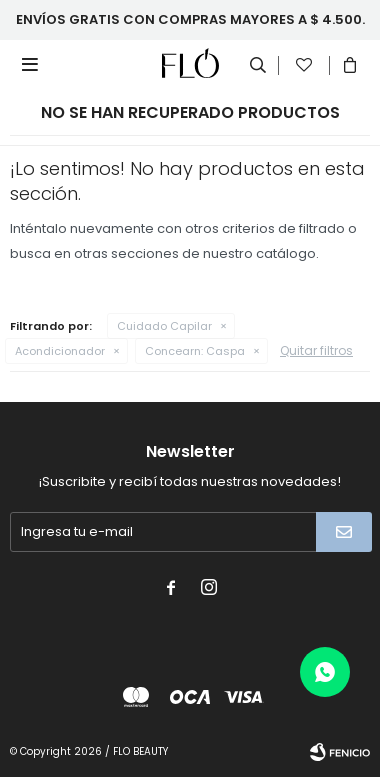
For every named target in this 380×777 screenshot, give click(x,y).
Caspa (195, 351)
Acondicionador (60, 351)
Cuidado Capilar (164, 326)
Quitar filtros (316, 350)
